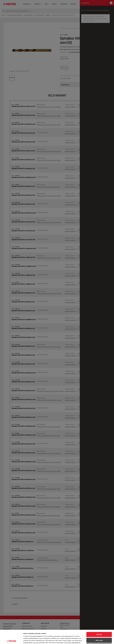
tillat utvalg (99, 627)
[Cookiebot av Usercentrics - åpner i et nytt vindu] (12, 641)
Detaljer (95, 640)
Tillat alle (99, 621)
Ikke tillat (99, 632)
